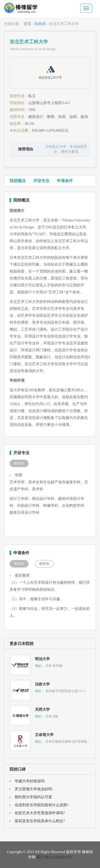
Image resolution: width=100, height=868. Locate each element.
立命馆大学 (44, 735)
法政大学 (42, 684)
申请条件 (65, 181)
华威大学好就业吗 (30, 781)
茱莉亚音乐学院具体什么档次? (40, 821)
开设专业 (41, 181)
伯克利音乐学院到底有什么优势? (42, 805)
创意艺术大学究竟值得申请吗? (40, 813)
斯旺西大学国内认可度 (33, 797)
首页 (27, 24)
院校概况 (18, 181)
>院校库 (39, 24)
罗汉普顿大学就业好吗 (33, 789)
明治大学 (42, 659)
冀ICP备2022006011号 (54, 857)
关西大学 (42, 709)
